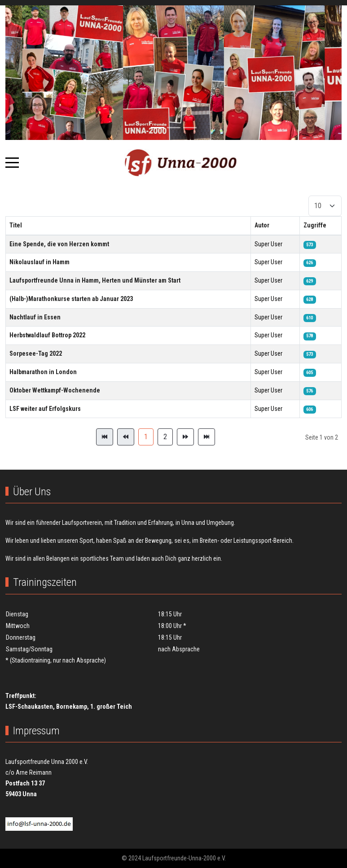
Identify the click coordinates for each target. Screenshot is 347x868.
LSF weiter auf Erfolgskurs (45, 409)
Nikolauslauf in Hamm (40, 262)
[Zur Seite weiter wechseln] (185, 437)
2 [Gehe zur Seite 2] (165, 437)
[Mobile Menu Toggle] (12, 162)
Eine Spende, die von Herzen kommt (59, 244)
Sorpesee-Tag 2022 (36, 353)
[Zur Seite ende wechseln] (206, 437)
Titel (16, 225)
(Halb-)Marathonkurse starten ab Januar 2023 (71, 299)
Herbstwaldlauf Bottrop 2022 (47, 335)
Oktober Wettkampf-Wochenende (55, 390)
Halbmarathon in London (43, 372)
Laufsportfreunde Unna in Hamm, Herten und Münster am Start (95, 280)
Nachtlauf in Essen (35, 317)
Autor (262, 225)
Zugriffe (315, 225)
